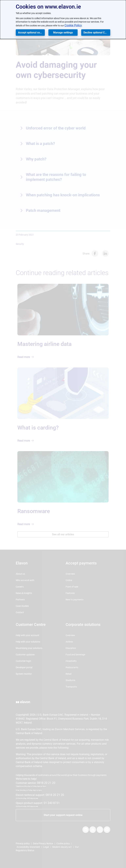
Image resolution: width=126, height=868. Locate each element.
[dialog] (63, 20)
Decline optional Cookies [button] (97, 33)
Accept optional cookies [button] (31, 33)
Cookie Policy (73, 25)
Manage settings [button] (63, 33)
